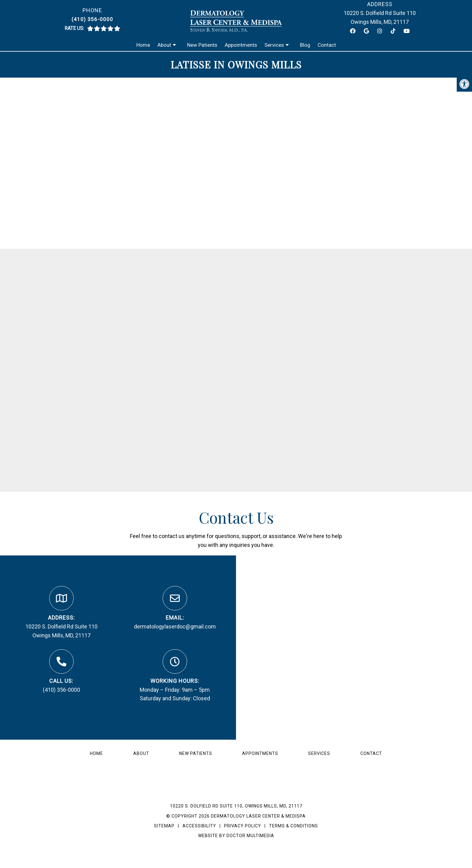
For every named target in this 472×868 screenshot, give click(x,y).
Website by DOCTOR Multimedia (236, 836)
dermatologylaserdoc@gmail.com (175, 626)
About (164, 45)
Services (274, 45)
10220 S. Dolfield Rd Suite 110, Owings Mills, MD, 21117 (236, 806)
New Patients (202, 45)
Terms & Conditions (293, 826)
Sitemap (164, 826)
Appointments (241, 45)
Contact (327, 45)
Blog (305, 45)
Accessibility (199, 826)
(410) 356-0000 (92, 19)
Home (143, 45)
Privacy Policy (243, 826)
